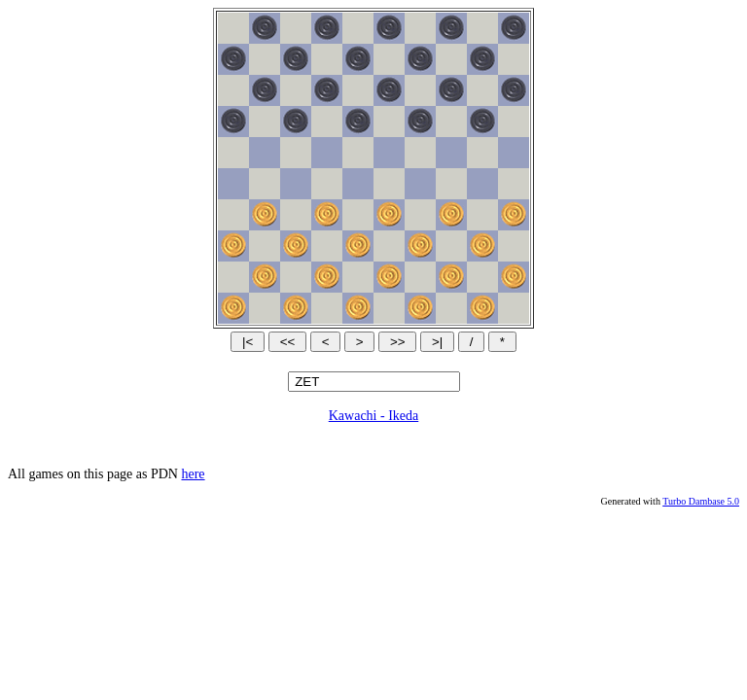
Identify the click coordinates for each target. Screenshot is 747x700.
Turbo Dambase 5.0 (701, 501)
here (193, 474)
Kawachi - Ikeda (374, 416)
